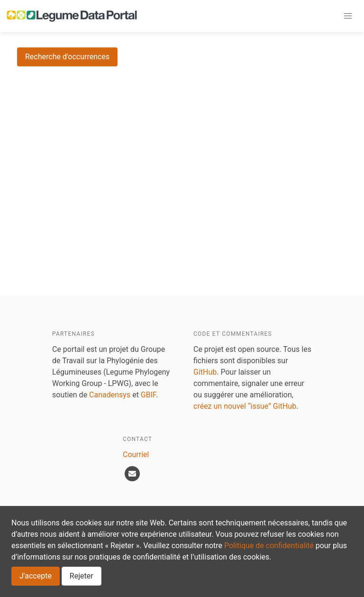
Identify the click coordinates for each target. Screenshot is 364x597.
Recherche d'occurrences (67, 57)
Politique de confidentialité (269, 546)
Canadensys (110, 395)
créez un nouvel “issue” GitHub (245, 406)
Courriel (136, 455)
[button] (348, 16)
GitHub (205, 372)
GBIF (148, 395)
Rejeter (82, 576)
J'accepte (36, 576)
